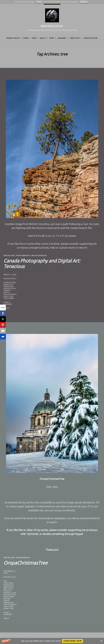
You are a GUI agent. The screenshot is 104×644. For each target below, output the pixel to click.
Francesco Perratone (9, 285)
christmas (9, 583)
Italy (10, 589)
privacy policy (13, 38)
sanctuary (9, 606)
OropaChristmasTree (29, 562)
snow (6, 608)
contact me (60, 510)
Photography (24, 255)
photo (7, 292)
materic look (10, 593)
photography (10, 294)
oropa (7, 600)
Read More (84, 2)
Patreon (25, 248)
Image (6, 308)
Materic (7, 591)
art (5, 581)
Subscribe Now (73, 641)
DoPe (52, 38)
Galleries (62, 38)
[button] (52, 641)
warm (11, 298)
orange (7, 290)
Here (7, 518)
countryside (10, 282)
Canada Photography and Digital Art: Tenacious (48, 263)
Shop (34, 38)
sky (12, 296)
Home (26, 38)
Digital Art (9, 255)
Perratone (9, 602)
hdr (5, 589)
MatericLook (52, 26)
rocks (6, 296)
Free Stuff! (75, 38)
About (43, 38)
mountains (9, 597)
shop (84, 506)
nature (7, 598)
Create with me (91, 38)
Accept (39, 2)
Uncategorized (40, 255)
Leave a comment (8, 303)
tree (6, 298)
